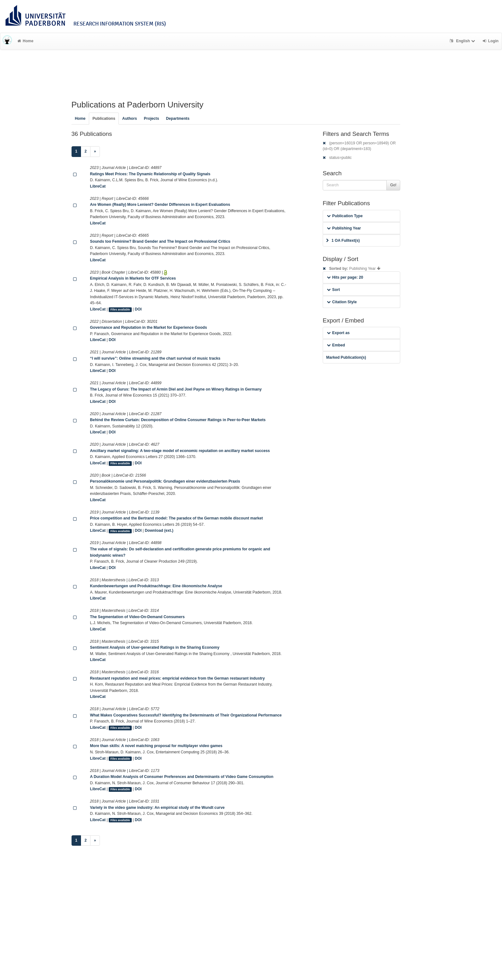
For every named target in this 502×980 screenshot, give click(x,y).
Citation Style (342, 302)
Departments (178, 119)
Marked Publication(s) (346, 357)
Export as (338, 333)
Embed (336, 345)
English (463, 41)
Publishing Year (344, 228)
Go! (393, 185)
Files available (120, 310)
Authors (130, 119)
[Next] (95, 152)
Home (25, 41)
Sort (333, 290)
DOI (138, 309)
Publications (104, 119)
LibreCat (98, 186)
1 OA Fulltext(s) (343, 241)
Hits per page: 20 (345, 277)
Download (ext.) (159, 531)
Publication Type (345, 216)
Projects (152, 119)
